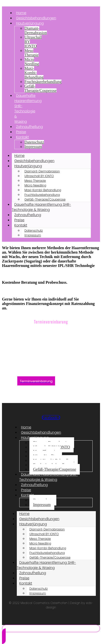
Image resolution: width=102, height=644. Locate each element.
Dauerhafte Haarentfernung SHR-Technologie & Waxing (28, 109)
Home (20, 156)
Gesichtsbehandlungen (34, 161)
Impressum (33, 147)
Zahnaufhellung (30, 127)
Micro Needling (32, 62)
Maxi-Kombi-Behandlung (34, 73)
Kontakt (22, 137)
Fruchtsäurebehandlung (43, 82)
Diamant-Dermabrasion (36, 30)
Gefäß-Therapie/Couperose (41, 88)
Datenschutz (34, 142)
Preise (19, 220)
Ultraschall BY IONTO (39, 176)
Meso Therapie (31, 53)
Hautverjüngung (30, 23)
